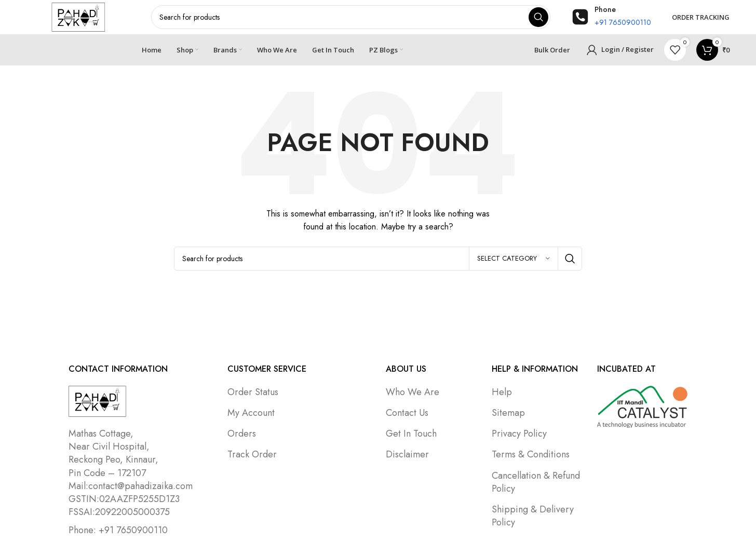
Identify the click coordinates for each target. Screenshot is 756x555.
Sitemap (508, 420)
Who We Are (413, 399)
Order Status (253, 399)
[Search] (378, 266)
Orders (242, 441)
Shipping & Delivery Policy (533, 523)
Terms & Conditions (531, 462)
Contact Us (407, 420)
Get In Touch (411, 441)
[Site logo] (78, 20)
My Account (251, 420)
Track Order (252, 462)
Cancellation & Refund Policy (536, 489)
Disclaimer (407, 462)
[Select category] (514, 266)
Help (502, 399)
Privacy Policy (519, 441)
